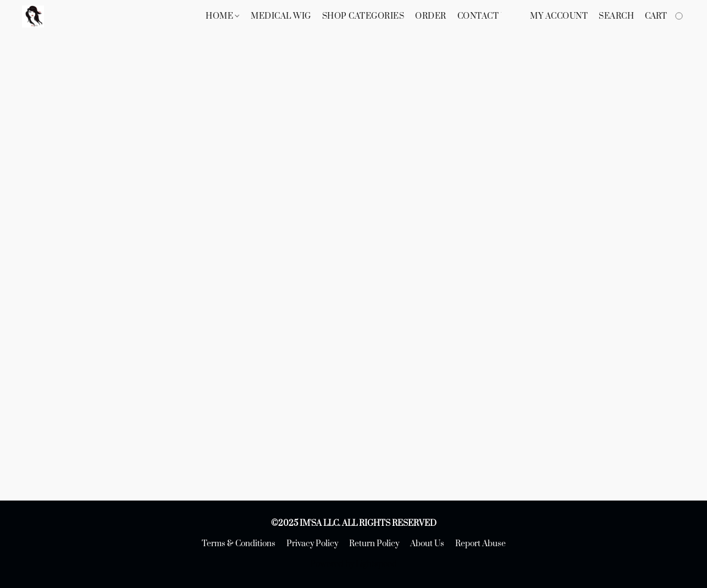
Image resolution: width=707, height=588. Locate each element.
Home (222, 16)
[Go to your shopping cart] (665, 17)
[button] (33, 17)
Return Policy (374, 544)
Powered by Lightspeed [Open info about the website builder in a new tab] (353, 564)
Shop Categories (363, 16)
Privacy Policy (312, 544)
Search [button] (616, 16)
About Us (427, 544)
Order (431, 16)
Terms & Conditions (239, 544)
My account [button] (559, 16)
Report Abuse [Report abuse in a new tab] (480, 544)
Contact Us (485, 16)
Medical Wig (281, 16)
